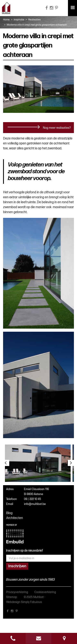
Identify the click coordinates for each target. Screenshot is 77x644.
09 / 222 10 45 (33, 499)
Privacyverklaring (17, 592)
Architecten (15, 518)
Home (6, 20)
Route (64, 638)
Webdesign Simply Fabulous (24, 602)
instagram (12, 612)
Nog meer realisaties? (57, 128)
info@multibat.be (35, 504)
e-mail (38, 638)
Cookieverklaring (45, 592)
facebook (8, 612)
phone (13, 638)
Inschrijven (17, 566)
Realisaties (34, 20)
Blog (9, 513)
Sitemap (12, 597)
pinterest (17, 612)
